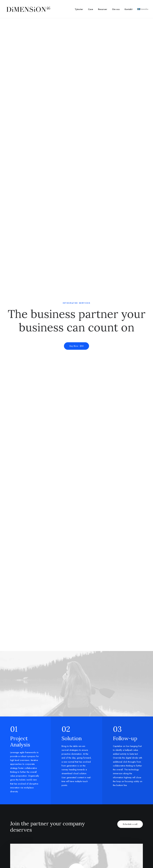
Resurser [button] (103, 9)
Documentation (70, 817)
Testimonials (92, 817)
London (137, 813)
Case (91, 9)
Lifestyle (18, 805)
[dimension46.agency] (28, 9)
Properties (115, 813)
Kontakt (128, 9)
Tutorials (66, 801)
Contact (42, 817)
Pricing (89, 801)
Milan (136, 801)
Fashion (18, 813)
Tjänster (79, 9)
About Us (42, 809)
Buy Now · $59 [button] (76, 66)
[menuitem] (80, 9)
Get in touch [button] (76, 749)
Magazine (67, 809)
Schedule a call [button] (130, 265)
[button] (77, 312)
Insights (113, 821)
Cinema (18, 809)
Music (17, 801)
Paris (136, 817)
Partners (42, 813)
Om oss (116, 9)
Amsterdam (139, 809)
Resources (67, 825)
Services (114, 817)
